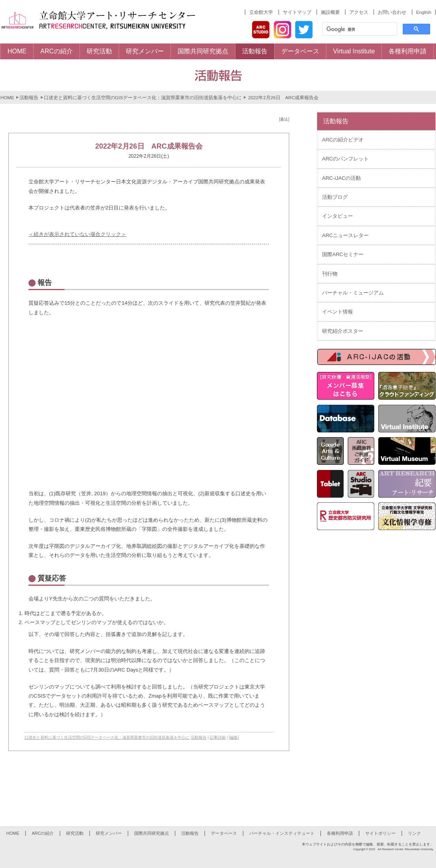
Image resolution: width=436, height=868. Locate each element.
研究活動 (75, 833)
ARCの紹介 (43, 833)
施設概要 (330, 12)
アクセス (359, 12)
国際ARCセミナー (343, 254)
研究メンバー (109, 833)
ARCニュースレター (345, 235)
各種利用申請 (340, 833)
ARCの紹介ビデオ (343, 140)
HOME (7, 97)
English (424, 12)
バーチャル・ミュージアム (353, 293)
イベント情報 (337, 312)
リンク (414, 833)
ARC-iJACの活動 (341, 178)
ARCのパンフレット (345, 159)
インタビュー (337, 216)
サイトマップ (297, 12)
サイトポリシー (380, 833)
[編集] (234, 737)
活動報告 (29, 97)
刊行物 (330, 274)
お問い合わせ (392, 12)
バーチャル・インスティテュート (282, 833)
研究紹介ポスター (343, 331)
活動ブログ (335, 197)
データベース (224, 833)
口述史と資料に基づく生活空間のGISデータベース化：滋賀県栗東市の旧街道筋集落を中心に (143, 97)
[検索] (359, 29)
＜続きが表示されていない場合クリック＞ (77, 234)
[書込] (284, 119)
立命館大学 (261, 12)
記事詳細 (218, 737)
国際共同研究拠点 (152, 833)
